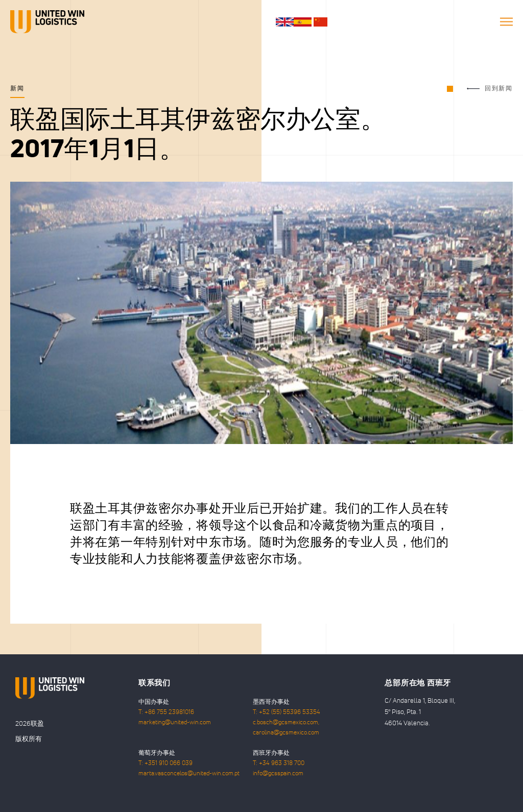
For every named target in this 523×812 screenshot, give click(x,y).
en (285, 22)
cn (320, 22)
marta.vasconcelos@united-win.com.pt (189, 774)
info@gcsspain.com (278, 774)
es (303, 22)
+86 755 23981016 (169, 712)
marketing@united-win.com (175, 723)
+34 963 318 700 (282, 764)
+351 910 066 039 (169, 764)
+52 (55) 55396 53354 (290, 712)
